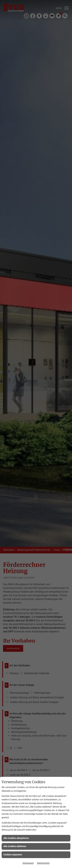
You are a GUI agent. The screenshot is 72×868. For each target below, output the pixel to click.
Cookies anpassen (13, 855)
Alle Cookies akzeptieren (16, 838)
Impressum (28, 863)
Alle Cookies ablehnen (15, 846)
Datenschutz (43, 863)
